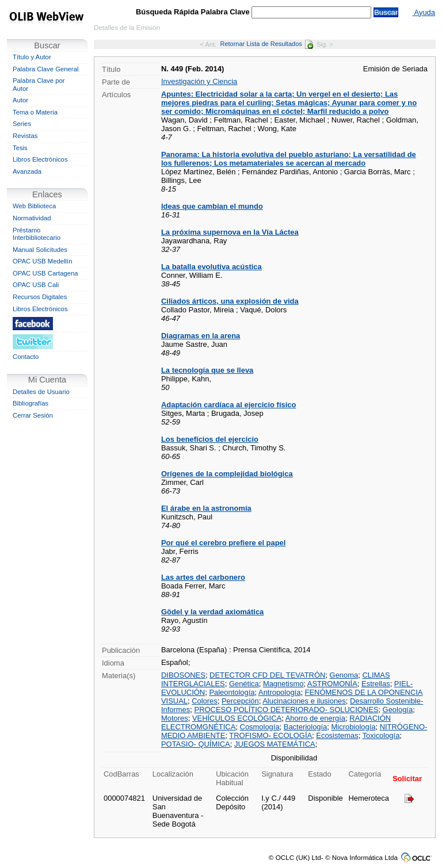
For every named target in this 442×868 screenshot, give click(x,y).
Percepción (240, 701)
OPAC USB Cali (36, 285)
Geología (398, 710)
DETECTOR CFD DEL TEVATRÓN (267, 675)
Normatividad (32, 218)
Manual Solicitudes (40, 250)
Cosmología (260, 727)
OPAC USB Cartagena (45, 273)
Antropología (279, 692)
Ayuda (424, 12)
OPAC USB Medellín (43, 261)
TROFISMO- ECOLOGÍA (270, 735)
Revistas (25, 136)
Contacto (26, 357)
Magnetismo (283, 684)
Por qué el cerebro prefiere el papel (223, 543)
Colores (205, 701)
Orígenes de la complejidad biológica (227, 474)
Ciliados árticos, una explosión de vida (230, 301)
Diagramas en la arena (201, 336)
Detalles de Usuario (41, 392)
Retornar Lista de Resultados (266, 44)
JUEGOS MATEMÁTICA (275, 744)
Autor (20, 100)
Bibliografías (31, 403)
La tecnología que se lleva (207, 370)
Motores (175, 718)
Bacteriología (306, 727)
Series (22, 124)
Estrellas (376, 684)
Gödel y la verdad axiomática (212, 612)
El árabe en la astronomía (206, 508)
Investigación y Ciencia (199, 81)
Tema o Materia (35, 112)
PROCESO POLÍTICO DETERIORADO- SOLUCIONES (287, 710)
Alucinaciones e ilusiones (304, 701)
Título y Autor (32, 57)
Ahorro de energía (315, 718)
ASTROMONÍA (332, 684)
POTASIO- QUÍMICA (196, 744)
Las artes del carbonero (203, 577)
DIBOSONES (183, 675)
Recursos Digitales (40, 297)
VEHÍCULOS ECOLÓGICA (237, 718)
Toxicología (381, 735)
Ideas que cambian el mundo (212, 206)
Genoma (344, 675)
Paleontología (232, 692)
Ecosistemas (337, 735)
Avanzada (27, 171)
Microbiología (354, 727)
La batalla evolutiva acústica (212, 267)
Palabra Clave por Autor (39, 85)
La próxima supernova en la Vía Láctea (230, 232)
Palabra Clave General (45, 69)
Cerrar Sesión (33, 415)
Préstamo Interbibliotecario (37, 234)
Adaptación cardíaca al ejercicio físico (228, 405)
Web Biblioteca (34, 206)
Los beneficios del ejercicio (210, 439)
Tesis (20, 148)
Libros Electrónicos (40, 159)
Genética (244, 684)
